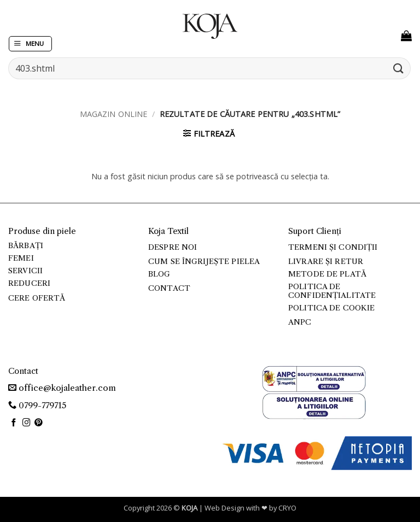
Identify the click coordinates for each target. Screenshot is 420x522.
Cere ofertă (37, 298)
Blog (159, 274)
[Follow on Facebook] (14, 423)
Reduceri (29, 283)
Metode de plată (327, 274)
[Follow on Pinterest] (39, 423)
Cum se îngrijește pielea (204, 262)
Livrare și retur (326, 262)
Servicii (25, 271)
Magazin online (114, 114)
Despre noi (173, 247)
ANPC (300, 322)
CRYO (287, 508)
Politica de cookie (331, 308)
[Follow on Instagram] (27, 423)
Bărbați (26, 246)
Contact (169, 288)
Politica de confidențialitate (332, 291)
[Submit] (399, 68)
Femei (21, 258)
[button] (30, 44)
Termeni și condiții (333, 247)
